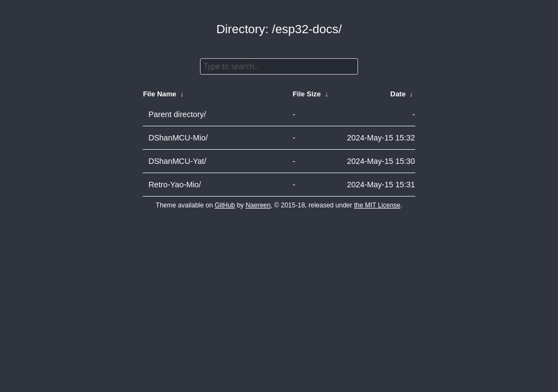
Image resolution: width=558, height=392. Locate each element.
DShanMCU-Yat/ (177, 161)
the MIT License (377, 205)
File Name (159, 94)
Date (398, 94)
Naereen (258, 205)
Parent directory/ (177, 114)
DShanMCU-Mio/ (178, 138)
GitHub (225, 205)
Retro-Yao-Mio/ (175, 185)
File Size (307, 94)
